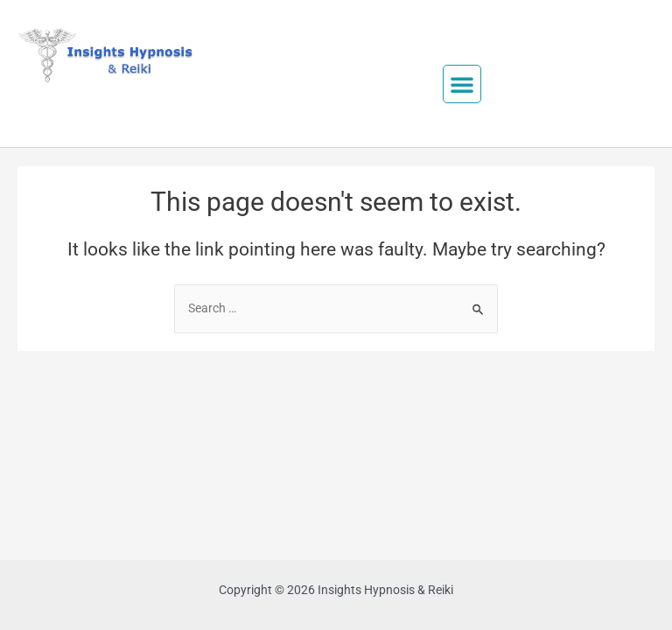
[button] (462, 84)
